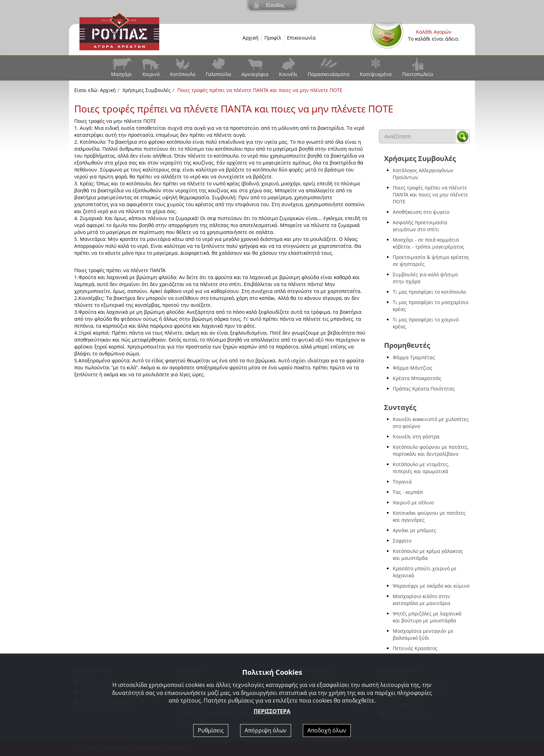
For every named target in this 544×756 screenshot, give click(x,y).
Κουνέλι (288, 74)
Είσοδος (275, 5)
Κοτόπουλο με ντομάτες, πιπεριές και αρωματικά (421, 468)
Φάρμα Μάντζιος (413, 368)
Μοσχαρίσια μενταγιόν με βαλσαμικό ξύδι (423, 634)
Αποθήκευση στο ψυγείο (421, 212)
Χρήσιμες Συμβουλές (147, 90)
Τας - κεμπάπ (408, 492)
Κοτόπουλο (183, 74)
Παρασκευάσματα (329, 74)
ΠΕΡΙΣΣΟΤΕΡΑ (272, 711)
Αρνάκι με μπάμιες (414, 530)
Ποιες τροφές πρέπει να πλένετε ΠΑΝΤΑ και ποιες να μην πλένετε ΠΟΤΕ (430, 195)
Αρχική (250, 38)
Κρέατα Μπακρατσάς (417, 378)
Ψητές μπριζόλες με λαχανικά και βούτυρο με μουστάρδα (427, 617)
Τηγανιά (402, 482)
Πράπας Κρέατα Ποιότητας (424, 389)
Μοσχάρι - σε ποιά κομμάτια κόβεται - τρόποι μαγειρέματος (428, 243)
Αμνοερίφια (255, 74)
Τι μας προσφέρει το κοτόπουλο (429, 292)
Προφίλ (273, 38)
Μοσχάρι (121, 74)
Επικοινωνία (301, 38)
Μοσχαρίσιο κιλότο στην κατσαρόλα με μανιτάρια (422, 600)
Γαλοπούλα (218, 74)
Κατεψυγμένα (376, 74)
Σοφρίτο (402, 541)
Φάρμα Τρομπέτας (414, 357)
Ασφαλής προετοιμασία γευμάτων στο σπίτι (420, 226)
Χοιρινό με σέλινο (413, 502)
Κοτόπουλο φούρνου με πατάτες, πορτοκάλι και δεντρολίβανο (431, 450)
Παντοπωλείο (418, 74)
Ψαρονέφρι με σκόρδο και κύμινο (431, 586)
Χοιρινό (151, 74)
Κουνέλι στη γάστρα (416, 436)
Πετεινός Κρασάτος (415, 648)
